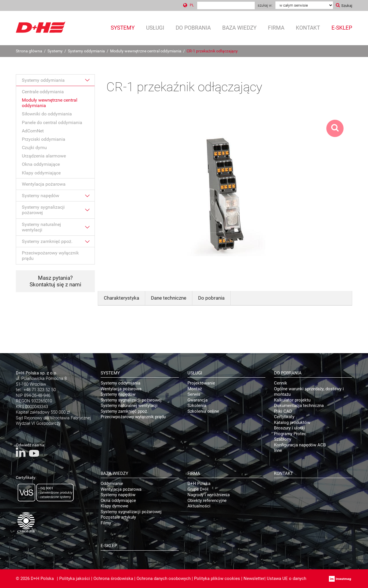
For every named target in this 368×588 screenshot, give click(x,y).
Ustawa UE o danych (286, 579)
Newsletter (254, 579)
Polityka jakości (75, 579)
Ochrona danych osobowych (164, 579)
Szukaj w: (265, 5)
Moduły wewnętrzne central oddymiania (146, 51)
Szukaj (347, 6)
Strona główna (29, 51)
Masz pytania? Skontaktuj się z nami (55, 281)
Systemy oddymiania (86, 51)
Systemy (55, 51)
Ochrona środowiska (113, 579)
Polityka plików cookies (217, 579)
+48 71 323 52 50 (40, 390)
